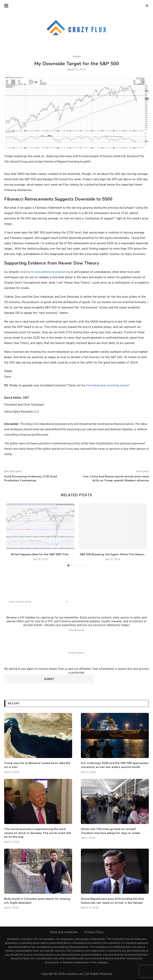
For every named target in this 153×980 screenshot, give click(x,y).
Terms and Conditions (64, 932)
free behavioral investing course (107, 386)
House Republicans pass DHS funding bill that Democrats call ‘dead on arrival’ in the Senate (112, 901)
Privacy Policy (94, 932)
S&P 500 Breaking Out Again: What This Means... (113, 554)
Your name (76, 635)
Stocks (77, 57)
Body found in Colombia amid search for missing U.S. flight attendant (37, 901)
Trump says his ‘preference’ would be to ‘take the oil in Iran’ (37, 765)
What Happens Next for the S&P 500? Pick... (40, 554)
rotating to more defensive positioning (45, 272)
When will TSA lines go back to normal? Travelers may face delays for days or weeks (111, 831)
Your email (76, 657)
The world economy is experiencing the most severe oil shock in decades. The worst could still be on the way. (38, 833)
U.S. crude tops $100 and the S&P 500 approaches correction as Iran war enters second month (115, 765)
